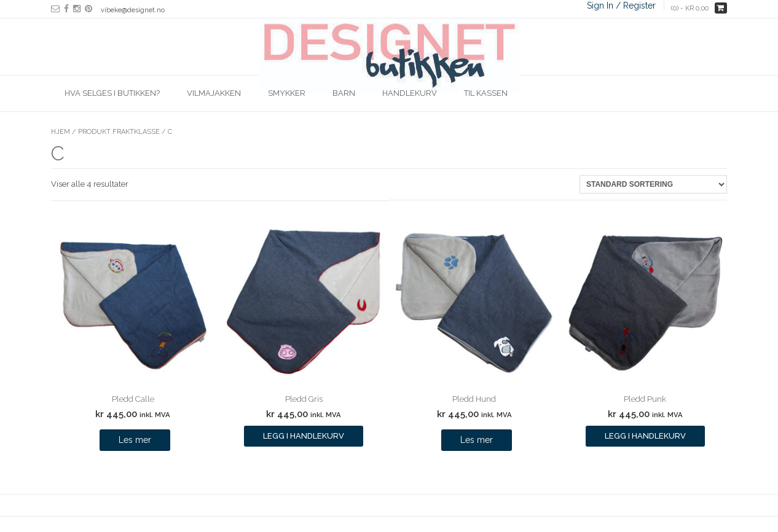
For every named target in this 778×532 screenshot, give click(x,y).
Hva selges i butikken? (112, 93)
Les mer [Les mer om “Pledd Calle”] (135, 440)
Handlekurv (410, 93)
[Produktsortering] (653, 184)
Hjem (61, 132)
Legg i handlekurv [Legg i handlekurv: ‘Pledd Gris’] (304, 436)
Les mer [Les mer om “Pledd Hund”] (477, 440)
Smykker (287, 93)
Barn (344, 93)
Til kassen (486, 93)
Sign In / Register (621, 6)
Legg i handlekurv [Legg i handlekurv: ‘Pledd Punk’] (645, 436)
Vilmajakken (214, 93)
